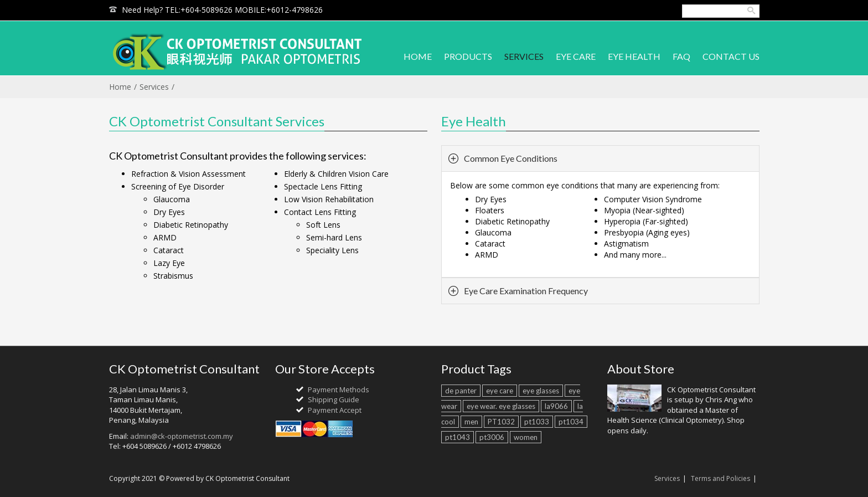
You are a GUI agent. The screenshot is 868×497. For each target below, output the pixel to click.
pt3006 (492, 437)
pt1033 (537, 422)
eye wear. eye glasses (501, 406)
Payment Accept (335, 410)
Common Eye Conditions (511, 158)
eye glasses (541, 391)
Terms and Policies (720, 478)
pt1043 (458, 437)
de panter (461, 391)
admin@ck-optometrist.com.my (182, 436)
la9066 (556, 406)
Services (154, 87)
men (471, 422)
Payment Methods (339, 390)
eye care (500, 391)
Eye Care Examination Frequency (526, 291)
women (526, 437)
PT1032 (501, 422)
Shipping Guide (334, 399)
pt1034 (571, 422)
